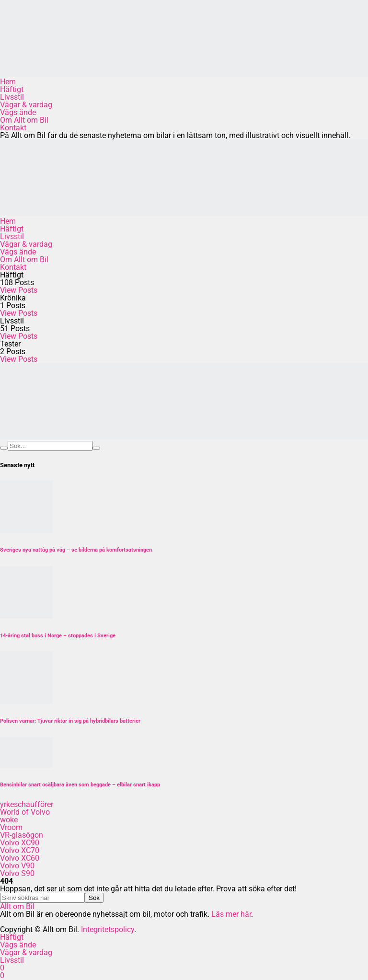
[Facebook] (2, 968)
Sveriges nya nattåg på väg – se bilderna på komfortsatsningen (76, 550)
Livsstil (12, 97)
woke (9, 820)
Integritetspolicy (108, 929)
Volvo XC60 (20, 858)
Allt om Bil (17, 906)
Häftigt (12, 89)
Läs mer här (231, 914)
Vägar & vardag (26, 105)
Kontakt (13, 128)
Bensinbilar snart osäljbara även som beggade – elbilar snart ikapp (80, 785)
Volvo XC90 (20, 843)
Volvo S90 (17, 873)
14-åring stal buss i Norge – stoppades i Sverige (58, 636)
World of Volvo (25, 812)
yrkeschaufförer (27, 804)
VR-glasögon (22, 835)
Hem (8, 82)
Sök (94, 898)
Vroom (11, 827)
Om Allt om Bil (24, 120)
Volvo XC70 (20, 850)
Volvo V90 (17, 866)
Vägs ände (18, 112)
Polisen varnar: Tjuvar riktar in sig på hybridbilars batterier (70, 721)
